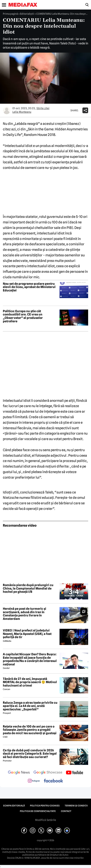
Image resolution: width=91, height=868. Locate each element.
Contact (66, 811)
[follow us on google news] (19, 773)
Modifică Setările (46, 820)
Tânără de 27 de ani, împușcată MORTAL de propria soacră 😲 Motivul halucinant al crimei (30, 682)
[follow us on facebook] (53, 781)
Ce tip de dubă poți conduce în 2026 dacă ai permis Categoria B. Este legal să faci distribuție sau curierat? (30, 754)
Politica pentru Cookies (45, 806)
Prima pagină (10, 14)
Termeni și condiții (76, 806)
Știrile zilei (43, 108)
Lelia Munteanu (22, 112)
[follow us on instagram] (34, 781)
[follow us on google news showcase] (48, 773)
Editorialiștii (27, 14)
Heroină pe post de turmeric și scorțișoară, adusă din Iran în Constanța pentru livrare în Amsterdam (25, 614)
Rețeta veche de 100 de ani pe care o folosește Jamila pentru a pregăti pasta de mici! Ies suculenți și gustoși (30, 730)
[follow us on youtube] (74, 773)
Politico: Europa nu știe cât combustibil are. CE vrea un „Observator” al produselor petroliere (23, 316)
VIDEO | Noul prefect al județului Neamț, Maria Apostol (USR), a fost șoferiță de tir (27, 634)
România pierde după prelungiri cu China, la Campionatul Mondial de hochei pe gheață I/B (28, 588)
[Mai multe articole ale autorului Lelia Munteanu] (7, 110)
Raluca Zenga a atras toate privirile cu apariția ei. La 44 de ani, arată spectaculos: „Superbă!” (30, 706)
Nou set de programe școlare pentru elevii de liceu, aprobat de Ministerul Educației (29, 287)
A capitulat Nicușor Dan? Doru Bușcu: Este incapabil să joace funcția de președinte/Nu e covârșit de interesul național (30, 659)
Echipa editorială (14, 806)
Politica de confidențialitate (38, 811)
